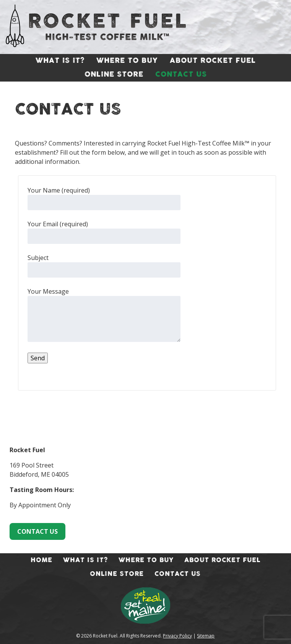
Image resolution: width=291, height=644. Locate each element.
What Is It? (60, 61)
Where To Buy (127, 61)
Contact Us (181, 75)
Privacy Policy (177, 636)
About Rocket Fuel (213, 61)
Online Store (114, 75)
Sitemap (206, 636)
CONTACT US (37, 531)
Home (41, 560)
